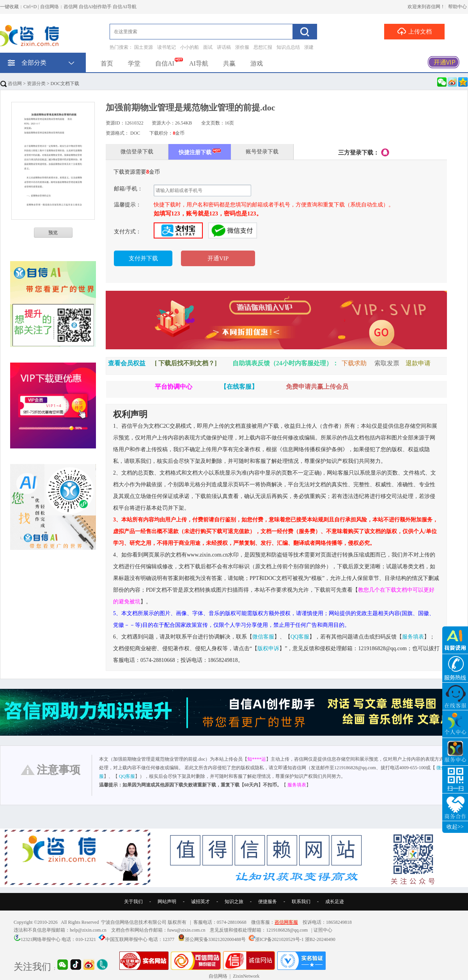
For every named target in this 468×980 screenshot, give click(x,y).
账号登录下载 (262, 152)
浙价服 (242, 47)
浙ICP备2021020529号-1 (279, 939)
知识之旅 (234, 902)
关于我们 (133, 902)
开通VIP (218, 258)
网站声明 (167, 902)
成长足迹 (335, 902)
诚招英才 (200, 902)
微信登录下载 (137, 152)
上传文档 (414, 31)
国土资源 (144, 47)
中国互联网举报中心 (126, 939)
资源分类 (36, 84)
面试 (208, 47)
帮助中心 (457, 7)
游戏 (257, 63)
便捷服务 (268, 902)
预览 (53, 233)
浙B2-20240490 (320, 939)
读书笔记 (167, 47)
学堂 (134, 63)
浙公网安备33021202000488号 (215, 939)
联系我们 (301, 902)
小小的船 (190, 47)
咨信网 (11, 84)
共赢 (229, 63)
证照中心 (323, 930)
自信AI (165, 63)
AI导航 (199, 63)
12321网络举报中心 (41, 939)
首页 (107, 63)
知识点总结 (288, 47)
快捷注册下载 (200, 152)
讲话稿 (224, 47)
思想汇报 (263, 47)
